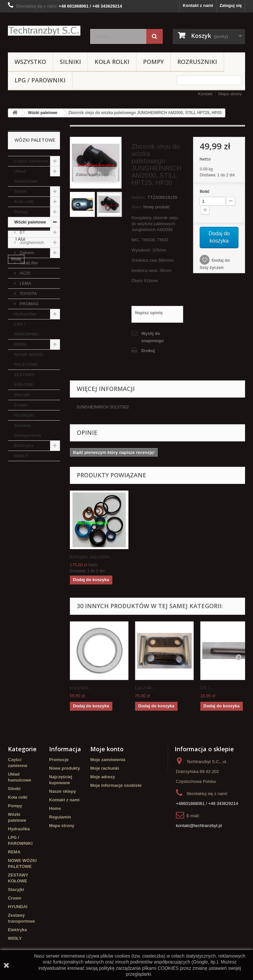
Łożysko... (81, 687)
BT (22, 232)
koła (15, 546)
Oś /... (207, 687)
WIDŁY (21, 456)
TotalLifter (28, 263)
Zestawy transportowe (28, 430)
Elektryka (24, 445)
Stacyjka (20, 536)
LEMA (25, 283)
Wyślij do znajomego (153, 337)
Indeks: (139, 197)
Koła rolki (112, 62)
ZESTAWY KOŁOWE (24, 380)
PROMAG (28, 304)
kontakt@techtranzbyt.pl (199, 826)
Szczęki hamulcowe (31, 556)
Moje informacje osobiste (116, 785)
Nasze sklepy (63, 791)
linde (16, 501)
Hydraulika (25, 314)
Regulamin (60, 817)
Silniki (70, 62)
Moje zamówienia (108, 760)
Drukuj (148, 351)
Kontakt (205, 94)
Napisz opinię (149, 313)
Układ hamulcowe (26, 176)
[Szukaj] (155, 36)
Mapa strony (230, 94)
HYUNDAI (24, 415)
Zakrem (26, 253)
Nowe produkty (65, 768)
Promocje (59, 760)
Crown (21, 405)
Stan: (137, 207)
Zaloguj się (231, 5)
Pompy (153, 62)
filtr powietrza (40, 526)
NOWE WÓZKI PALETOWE (28, 359)
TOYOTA (28, 294)
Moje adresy (103, 777)
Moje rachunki (105, 768)
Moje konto (107, 749)
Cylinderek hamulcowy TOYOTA (32, 568)
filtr (15, 526)
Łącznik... (145, 687)
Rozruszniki (197, 62)
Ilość (205, 191)
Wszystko (30, 62)
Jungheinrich (31, 242)
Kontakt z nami (198, 5)
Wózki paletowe (43, 113)
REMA (20, 344)
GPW (32, 546)
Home (55, 808)
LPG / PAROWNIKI (40, 80)
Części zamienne (31, 161)
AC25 (24, 273)
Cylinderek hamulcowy (23, 513)
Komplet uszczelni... (92, 557)
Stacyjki (22, 395)
